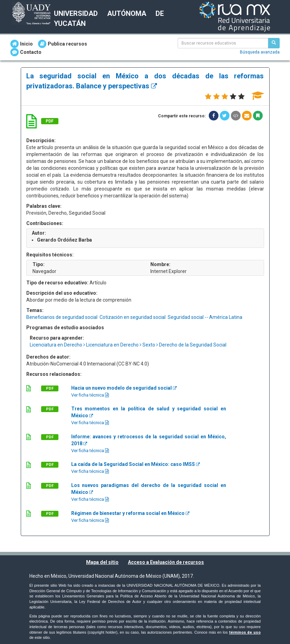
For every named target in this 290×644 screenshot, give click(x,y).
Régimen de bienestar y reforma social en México (130, 513)
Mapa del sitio (102, 562)
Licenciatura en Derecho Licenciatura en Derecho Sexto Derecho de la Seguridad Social (128, 345)
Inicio (22, 44)
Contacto (26, 52)
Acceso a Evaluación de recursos (166, 562)
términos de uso (245, 632)
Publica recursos (63, 44)
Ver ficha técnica (90, 395)
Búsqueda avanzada (260, 52)
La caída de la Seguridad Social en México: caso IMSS (135, 464)
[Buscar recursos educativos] (274, 43)
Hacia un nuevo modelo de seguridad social (124, 388)
